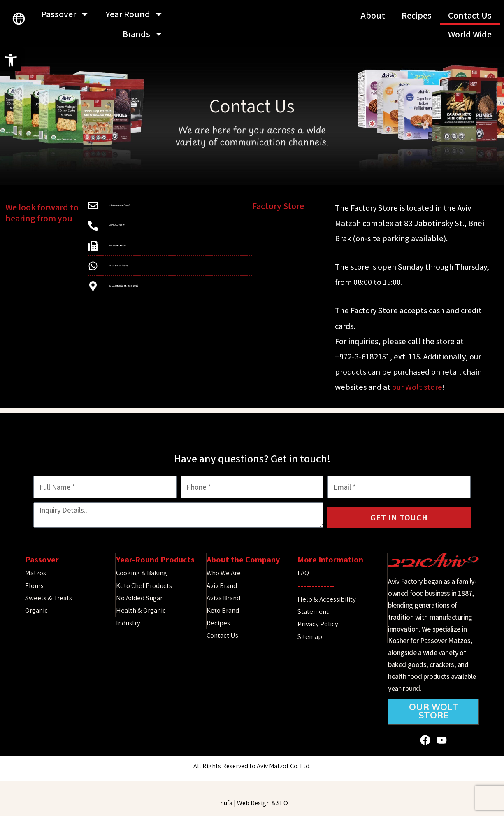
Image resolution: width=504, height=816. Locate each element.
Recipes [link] (417, 15)
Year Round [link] (135, 14)
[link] (11, 60)
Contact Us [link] (470, 15)
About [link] (373, 15)
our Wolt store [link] (417, 387)
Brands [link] (143, 34)
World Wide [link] (470, 34)
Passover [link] (65, 14)
